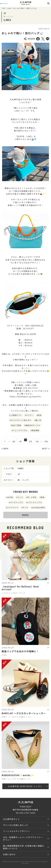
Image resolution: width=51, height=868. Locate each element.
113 (32, 441)
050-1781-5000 (27, 813)
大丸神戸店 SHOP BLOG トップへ (28, 786)
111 (19, 441)
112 (26, 441)
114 (39, 441)
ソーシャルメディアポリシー (17, 831)
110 (12, 441)
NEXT (46, 448)
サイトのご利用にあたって (16, 825)
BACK (5, 448)
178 (48, 441)
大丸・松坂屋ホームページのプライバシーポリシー (23, 838)
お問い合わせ (9, 854)
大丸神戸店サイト (11, 819)
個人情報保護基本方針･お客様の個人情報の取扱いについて (24, 847)
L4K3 (9, 8)
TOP (3, 8)
